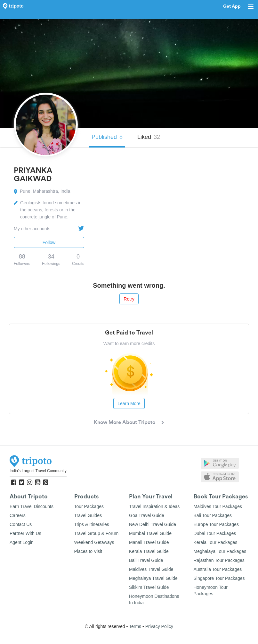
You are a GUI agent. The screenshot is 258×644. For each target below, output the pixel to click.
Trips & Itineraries (92, 524)
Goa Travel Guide (147, 515)
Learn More (129, 403)
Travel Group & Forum (97, 533)
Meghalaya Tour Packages (220, 551)
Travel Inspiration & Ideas (154, 506)
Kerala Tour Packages (216, 542)
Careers (18, 515)
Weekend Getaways (94, 542)
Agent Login (22, 542)
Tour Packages (89, 506)
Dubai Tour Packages (215, 533)
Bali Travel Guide (146, 560)
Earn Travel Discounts (32, 506)
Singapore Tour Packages (219, 578)
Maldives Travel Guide (151, 569)
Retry (129, 299)
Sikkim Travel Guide (149, 587)
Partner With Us (25, 533)
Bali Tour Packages (213, 515)
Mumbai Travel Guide (150, 533)
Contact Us (21, 524)
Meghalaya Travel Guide (153, 578)
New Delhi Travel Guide (153, 524)
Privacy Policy (159, 626)
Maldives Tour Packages (218, 506)
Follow (49, 242)
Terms (135, 626)
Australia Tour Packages (218, 569)
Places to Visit (88, 551)
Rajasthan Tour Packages (219, 560)
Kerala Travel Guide (149, 551)
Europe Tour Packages (216, 524)
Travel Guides (88, 515)
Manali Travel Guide (149, 542)
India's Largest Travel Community (38, 471)
